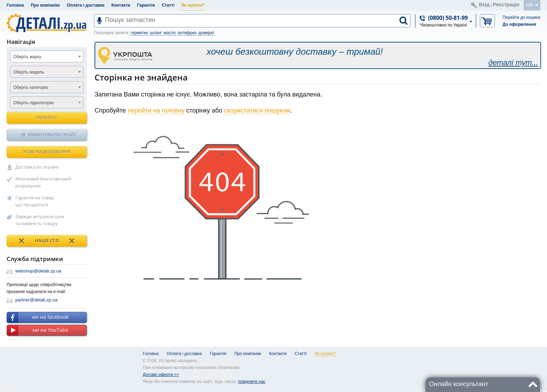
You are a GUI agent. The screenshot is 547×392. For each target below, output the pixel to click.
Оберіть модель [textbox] (29, 72)
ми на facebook (38, 317)
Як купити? (193, 5)
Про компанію (45, 5)
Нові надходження (47, 152)
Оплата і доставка (86, 5)
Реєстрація (506, 5)
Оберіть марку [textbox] (27, 57)
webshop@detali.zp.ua (38, 271)
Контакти (121, 5)
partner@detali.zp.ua (36, 300)
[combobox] (47, 56)
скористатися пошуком (257, 110)
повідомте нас (252, 382)
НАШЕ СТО (47, 241)
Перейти (47, 117)
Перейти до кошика (522, 17)
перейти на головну (156, 110)
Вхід (484, 5)
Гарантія (146, 5)
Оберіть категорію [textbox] (31, 87)
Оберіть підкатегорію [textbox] (33, 103)
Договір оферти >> (161, 375)
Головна (15, 5)
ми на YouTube (38, 330)
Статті (168, 5)
